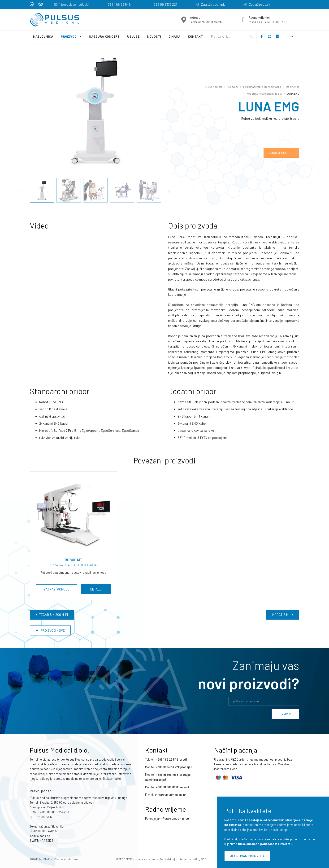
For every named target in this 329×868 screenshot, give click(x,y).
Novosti (154, 36)
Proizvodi (69, 36)
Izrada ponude (281, 153)
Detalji (96, 589)
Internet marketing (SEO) (192, 859)
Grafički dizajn (168, 859)
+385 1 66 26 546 (119, 4)
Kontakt (195, 36)
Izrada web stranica (147, 859)
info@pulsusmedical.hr (75, 4)
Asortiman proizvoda (247, 856)
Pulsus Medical (213, 87)
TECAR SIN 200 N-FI (52, 615)
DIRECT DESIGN (125, 859)
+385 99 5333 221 (165, 4)
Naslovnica (43, 36)
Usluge (133, 36)
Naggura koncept (104, 36)
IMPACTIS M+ (282, 615)
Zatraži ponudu (57, 589)
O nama (174, 36)
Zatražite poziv (257, 4)
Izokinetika (293, 87)
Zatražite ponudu (211, 4)
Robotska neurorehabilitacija (264, 94)
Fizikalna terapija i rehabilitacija (262, 87)
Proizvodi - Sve (50, 630)
